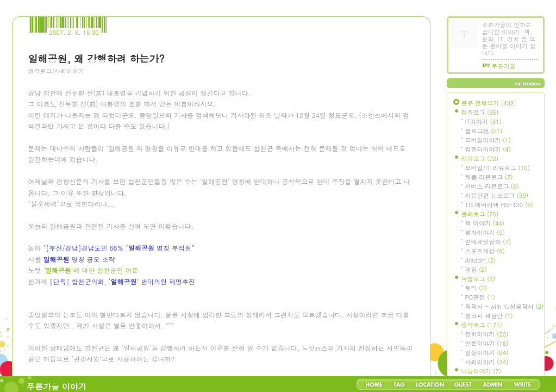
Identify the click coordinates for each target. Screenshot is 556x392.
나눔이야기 (481, 371)
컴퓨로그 (480, 112)
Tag (399, 384)
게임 (476, 269)
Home (374, 384)
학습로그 (478, 279)
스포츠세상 (485, 251)
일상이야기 (487, 353)
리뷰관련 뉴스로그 (497, 195)
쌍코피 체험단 (489, 316)
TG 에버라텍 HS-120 (499, 205)
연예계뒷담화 (488, 242)
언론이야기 (487, 343)
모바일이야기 (488, 140)
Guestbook (463, 384)
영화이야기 (485, 232)
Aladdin (481, 260)
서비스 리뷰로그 (492, 186)
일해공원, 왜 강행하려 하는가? (96, 58)
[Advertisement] (110, 142)
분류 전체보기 (489, 103)
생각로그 (482, 325)
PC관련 (480, 297)
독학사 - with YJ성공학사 (505, 306)
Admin (493, 384)
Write (522, 384)
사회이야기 (487, 362)
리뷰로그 (480, 158)
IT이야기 (483, 122)
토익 (476, 288)
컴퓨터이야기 (488, 149)
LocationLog (429, 384)
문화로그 (480, 214)
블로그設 (484, 131)
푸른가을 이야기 (57, 386)
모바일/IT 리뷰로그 (498, 168)
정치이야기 (487, 334)
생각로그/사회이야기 (57, 71)
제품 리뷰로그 (489, 177)
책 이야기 (485, 223)
